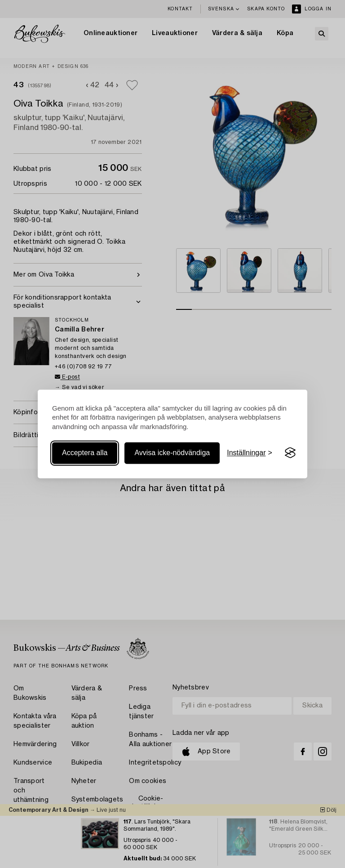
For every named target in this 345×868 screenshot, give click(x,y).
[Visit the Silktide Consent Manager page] (290, 453)
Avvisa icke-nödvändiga (172, 453)
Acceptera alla (85, 453)
